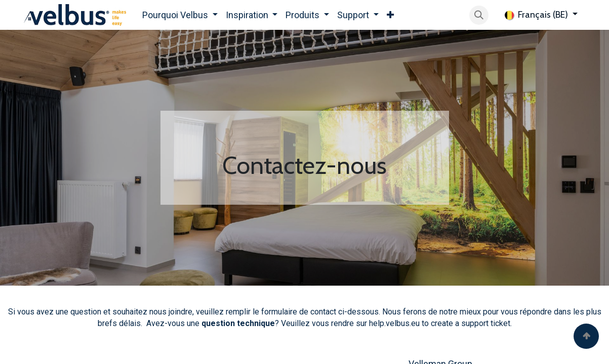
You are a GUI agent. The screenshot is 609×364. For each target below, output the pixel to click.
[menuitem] (180, 15)
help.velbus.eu (394, 323)
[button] (479, 15)
